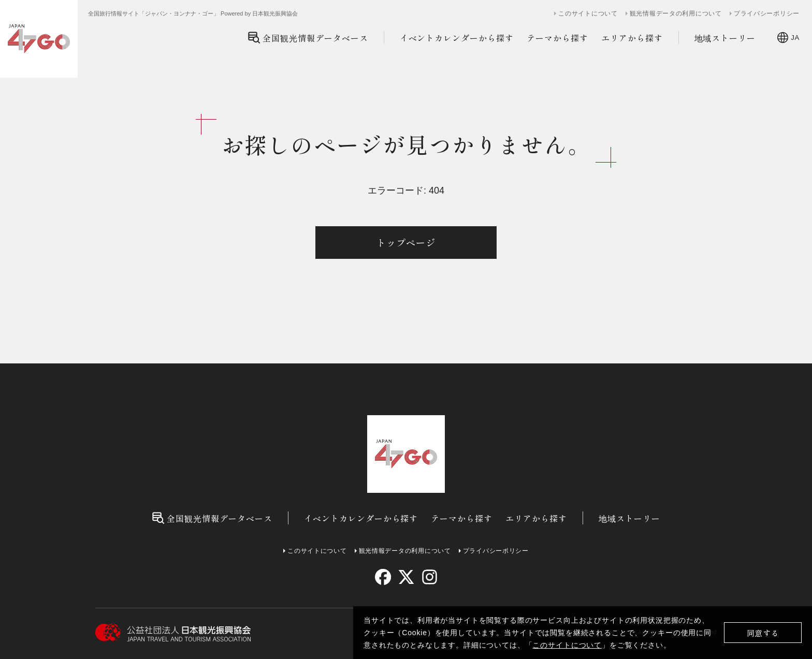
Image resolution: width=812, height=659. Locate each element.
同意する (763, 633)
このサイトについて (567, 645)
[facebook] (383, 577)
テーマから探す (557, 38)
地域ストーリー (725, 38)
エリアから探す (632, 38)
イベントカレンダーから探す (457, 38)
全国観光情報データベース (308, 38)
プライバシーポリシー (767, 13)
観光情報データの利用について (676, 13)
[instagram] (429, 577)
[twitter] (406, 577)
